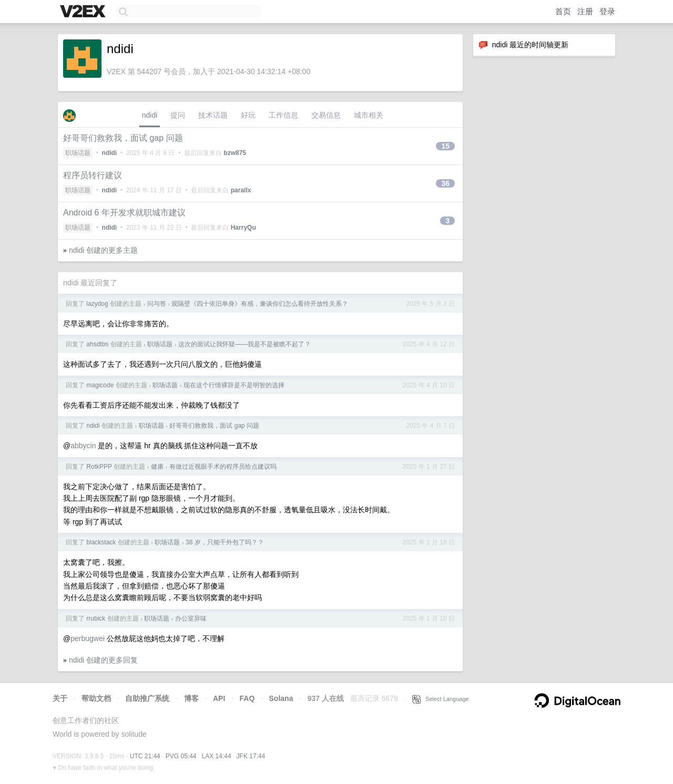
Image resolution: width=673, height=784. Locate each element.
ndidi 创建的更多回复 (103, 660)
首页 (563, 11)
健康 (157, 467)
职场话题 (78, 153)
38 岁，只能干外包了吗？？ (225, 542)
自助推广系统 (147, 698)
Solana (281, 698)
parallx (241, 190)
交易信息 (326, 115)
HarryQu (243, 228)
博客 (191, 698)
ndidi (150, 115)
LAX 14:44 (217, 756)
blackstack (101, 542)
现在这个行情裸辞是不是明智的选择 (234, 385)
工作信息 (283, 115)
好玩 (248, 115)
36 (445, 183)
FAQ (247, 698)
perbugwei (88, 638)
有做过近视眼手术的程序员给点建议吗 (223, 467)
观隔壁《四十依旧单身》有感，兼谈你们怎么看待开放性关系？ (260, 304)
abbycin (83, 446)
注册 (585, 11)
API (219, 698)
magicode (100, 385)
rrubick (96, 618)
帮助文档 (96, 698)
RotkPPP (99, 467)
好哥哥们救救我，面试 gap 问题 (123, 138)
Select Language (441, 699)
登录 (607, 11)
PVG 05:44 (181, 756)
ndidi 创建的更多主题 (103, 250)
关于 (60, 698)
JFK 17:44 (251, 756)
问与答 (157, 304)
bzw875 (235, 153)
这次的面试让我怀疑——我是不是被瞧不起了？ (244, 344)
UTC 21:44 (145, 756)
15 (445, 146)
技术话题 (213, 115)
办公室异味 (191, 618)
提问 (178, 115)
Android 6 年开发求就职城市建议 (124, 213)
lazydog (97, 304)
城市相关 (369, 115)
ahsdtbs (97, 344)
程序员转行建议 (93, 175)
